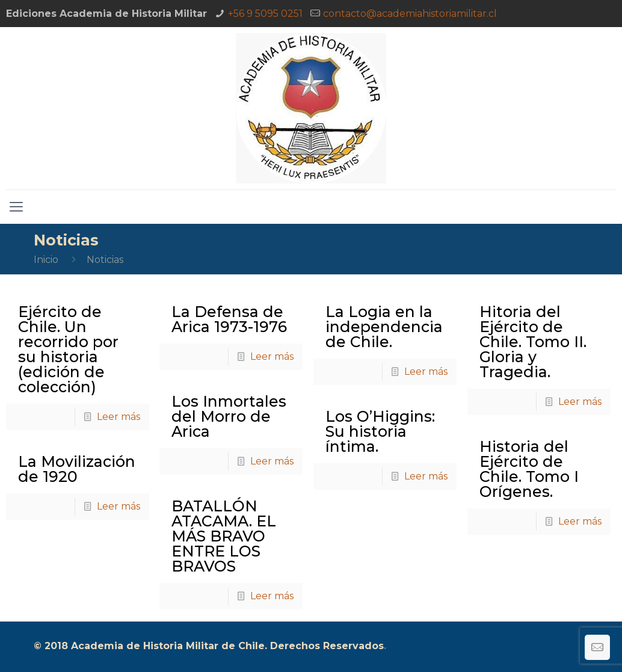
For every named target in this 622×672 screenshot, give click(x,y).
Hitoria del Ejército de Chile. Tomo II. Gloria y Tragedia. (533, 342)
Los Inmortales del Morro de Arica (229, 416)
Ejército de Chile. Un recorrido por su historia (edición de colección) (68, 349)
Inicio (46, 260)
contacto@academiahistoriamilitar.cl (410, 14)
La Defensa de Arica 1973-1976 (229, 319)
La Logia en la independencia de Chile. (384, 327)
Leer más (119, 417)
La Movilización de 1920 (77, 469)
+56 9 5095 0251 (265, 14)
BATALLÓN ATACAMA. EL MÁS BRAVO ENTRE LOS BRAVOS (224, 536)
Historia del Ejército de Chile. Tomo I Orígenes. (529, 469)
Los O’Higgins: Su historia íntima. (380, 431)
